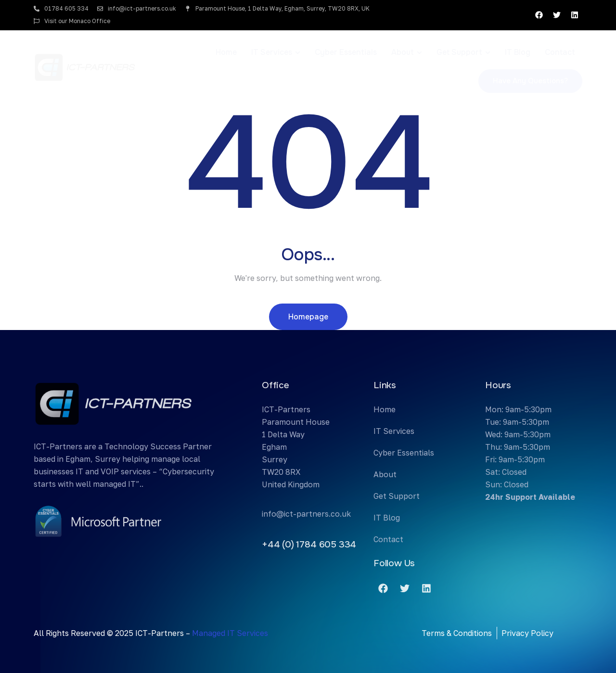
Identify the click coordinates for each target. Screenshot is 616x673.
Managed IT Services (230, 633)
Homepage (308, 317)
